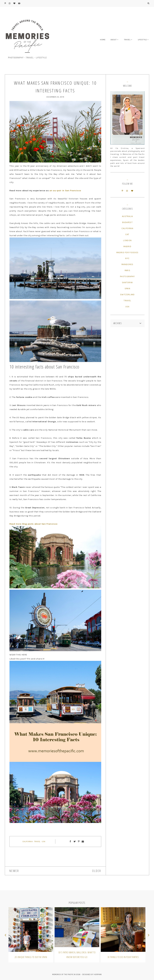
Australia (127, 216)
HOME (103, 40)
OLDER (97, 871)
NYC (127, 258)
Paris (128, 270)
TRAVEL (127, 40)
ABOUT (114, 40)
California (28, 842)
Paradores (127, 264)
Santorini (127, 282)
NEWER (14, 871)
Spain (128, 289)
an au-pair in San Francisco (65, 191)
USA (44, 842)
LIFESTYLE (142, 40)
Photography (127, 276)
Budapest (127, 222)
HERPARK (98, 974)
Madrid (127, 246)
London (127, 240)
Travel (37, 842)
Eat (127, 234)
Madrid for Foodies (127, 252)
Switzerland (127, 295)
